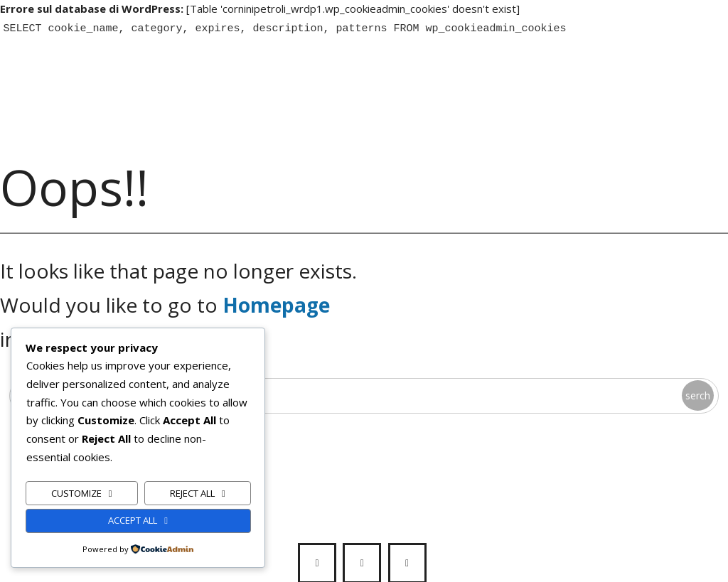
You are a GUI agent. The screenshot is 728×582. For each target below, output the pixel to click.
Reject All (192, 493)
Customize (76, 493)
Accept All (133, 520)
